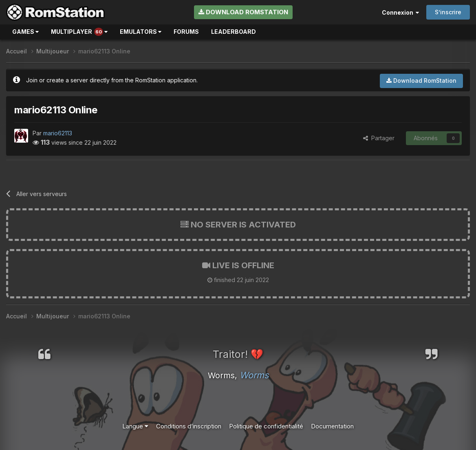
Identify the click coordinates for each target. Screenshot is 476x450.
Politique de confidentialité (266, 426)
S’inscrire (448, 12)
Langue (135, 426)
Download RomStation (243, 12)
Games (25, 32)
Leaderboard (234, 32)
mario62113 (58, 133)
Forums (186, 32)
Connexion (400, 12)
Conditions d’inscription (189, 426)
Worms (254, 375)
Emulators (141, 32)
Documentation (332, 426)
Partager (379, 138)
